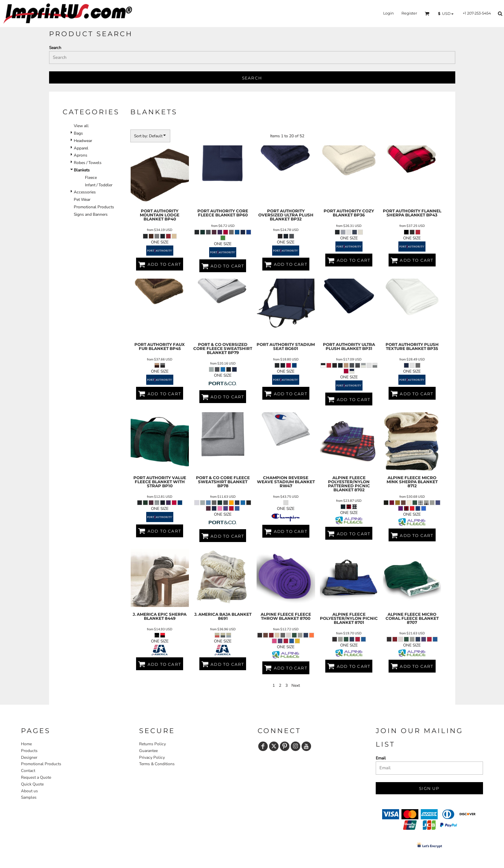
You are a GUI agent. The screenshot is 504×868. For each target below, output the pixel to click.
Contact (28, 771)
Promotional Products (94, 207)
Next (296, 685)
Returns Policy (152, 744)
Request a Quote (36, 777)
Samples (29, 797)
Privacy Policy (152, 757)
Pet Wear (82, 200)
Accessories (85, 192)
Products (29, 751)
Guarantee (148, 751)
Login (388, 13)
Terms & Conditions (157, 764)
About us (29, 791)
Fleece (91, 178)
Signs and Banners (91, 214)
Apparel (81, 148)
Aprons (81, 155)
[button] (427, 14)
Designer (29, 757)
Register (409, 13)
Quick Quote (32, 784)
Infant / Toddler (99, 185)
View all (81, 126)
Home (26, 744)
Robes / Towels (88, 163)
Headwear (83, 141)
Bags (78, 133)
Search (55, 48)
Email (381, 758)
